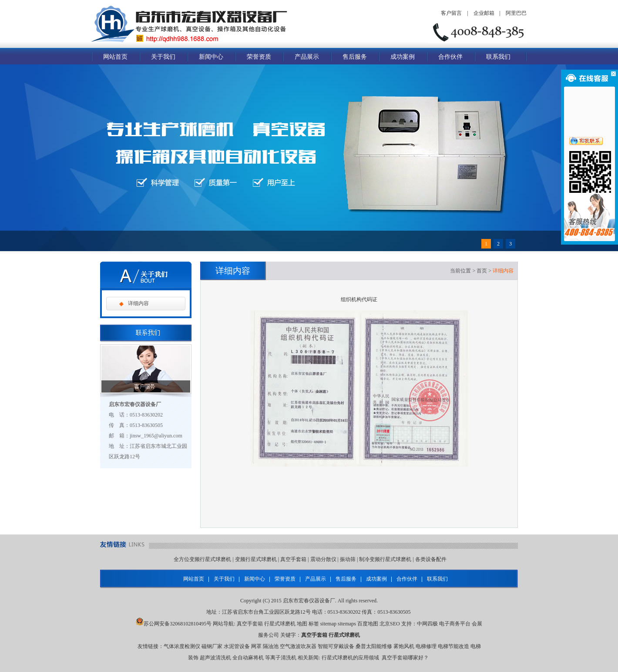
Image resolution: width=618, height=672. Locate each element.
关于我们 (163, 57)
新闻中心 (211, 57)
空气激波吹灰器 (298, 646)
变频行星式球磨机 (256, 559)
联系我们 (498, 57)
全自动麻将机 (248, 658)
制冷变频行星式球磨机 (385, 559)
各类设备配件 (431, 559)
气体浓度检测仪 (182, 646)
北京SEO (390, 624)
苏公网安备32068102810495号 (178, 624)
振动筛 (348, 559)
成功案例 (403, 57)
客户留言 (451, 13)
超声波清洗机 (215, 658)
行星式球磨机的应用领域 (350, 658)
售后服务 (355, 57)
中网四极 (427, 624)
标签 (314, 624)
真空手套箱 (293, 559)
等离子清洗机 (281, 658)
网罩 (256, 646)
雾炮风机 (404, 646)
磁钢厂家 (212, 646)
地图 (302, 624)
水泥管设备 (237, 646)
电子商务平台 (455, 624)
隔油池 (271, 646)
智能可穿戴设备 (336, 646)
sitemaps (347, 624)
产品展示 (307, 57)
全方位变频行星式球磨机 (202, 559)
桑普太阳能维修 (374, 646)
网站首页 (115, 57)
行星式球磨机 (280, 624)
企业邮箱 (484, 13)
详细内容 (138, 303)
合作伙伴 (450, 57)
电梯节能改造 (453, 646)
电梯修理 (426, 646)
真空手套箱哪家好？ (405, 658)
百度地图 (368, 624)
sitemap (328, 624)
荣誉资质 (259, 57)
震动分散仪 (323, 559)
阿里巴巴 (516, 13)
